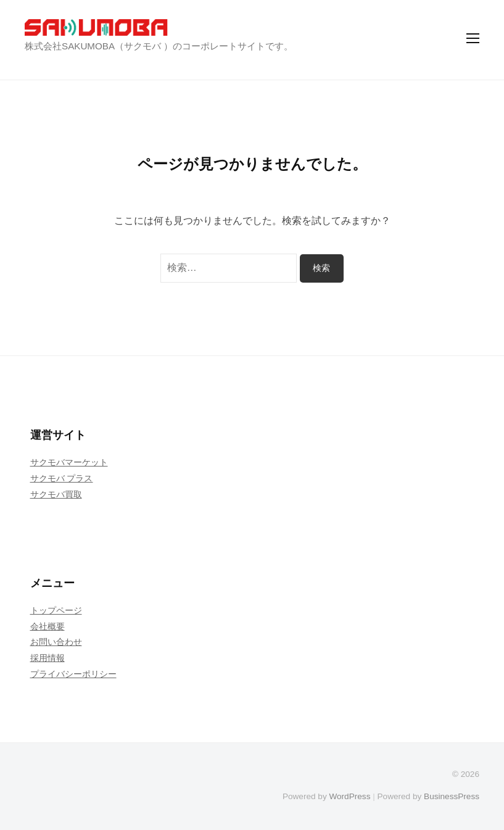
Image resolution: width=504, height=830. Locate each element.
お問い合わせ (56, 642)
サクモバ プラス (62, 478)
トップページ (56, 610)
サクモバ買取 (56, 494)
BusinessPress (452, 796)
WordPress (349, 796)
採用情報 (48, 658)
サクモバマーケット (69, 462)
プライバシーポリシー (73, 674)
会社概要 (48, 626)
